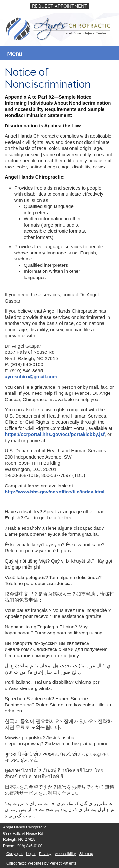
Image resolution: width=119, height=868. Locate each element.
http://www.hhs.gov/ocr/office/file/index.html (55, 492)
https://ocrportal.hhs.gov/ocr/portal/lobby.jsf (55, 434)
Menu (13, 54)
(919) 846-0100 (29, 846)
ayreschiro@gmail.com (31, 377)
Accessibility (65, 854)
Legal (31, 854)
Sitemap (86, 854)
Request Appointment (60, 6)
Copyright (14, 854)
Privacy (45, 854)
